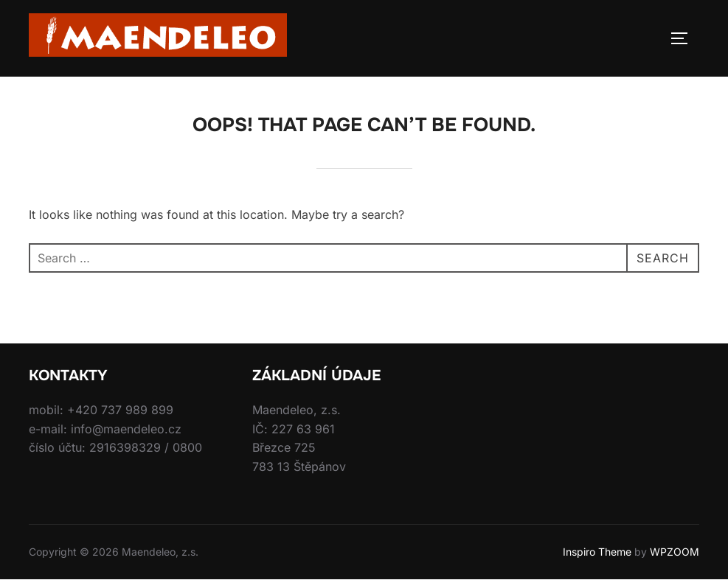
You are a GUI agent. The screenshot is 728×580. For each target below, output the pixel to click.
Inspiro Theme (597, 552)
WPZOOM (675, 552)
